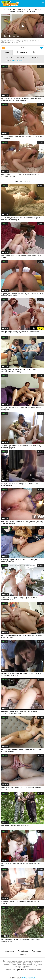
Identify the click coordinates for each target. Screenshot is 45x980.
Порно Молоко (28, 978)
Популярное (36, 951)
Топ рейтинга (23, 951)
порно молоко (21, 970)
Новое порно (9, 951)
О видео (7, 52)
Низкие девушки (17, 61)
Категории (23, 955)
